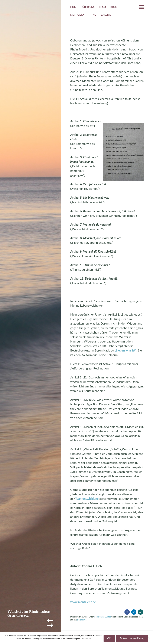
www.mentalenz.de (83, 602)
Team (102, 7)
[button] (127, 612)
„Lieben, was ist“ (126, 350)
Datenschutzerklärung (132, 638)
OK (109, 638)
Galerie (106, 15)
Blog (114, 7)
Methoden (77, 15)
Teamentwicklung (87, 499)
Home (74, 7)
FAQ (94, 15)
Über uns (88, 7)
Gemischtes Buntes (102, 617)
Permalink (82, 620)
